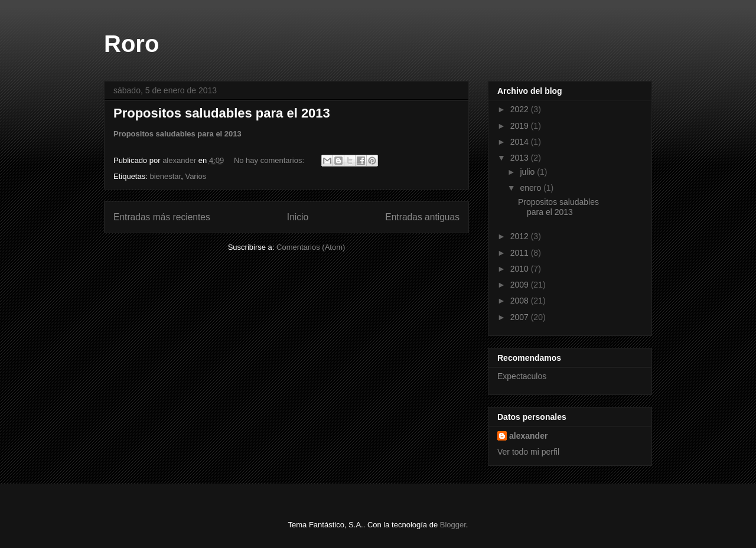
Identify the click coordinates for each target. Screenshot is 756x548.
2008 (521, 301)
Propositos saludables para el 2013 (222, 113)
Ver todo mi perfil (528, 452)
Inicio (298, 217)
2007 (521, 317)
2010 (521, 269)
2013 (521, 158)
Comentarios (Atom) (311, 247)
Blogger (453, 525)
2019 (521, 126)
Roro (131, 44)
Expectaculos (522, 376)
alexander (528, 436)
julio (528, 172)
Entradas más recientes (162, 217)
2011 (521, 253)
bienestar (165, 176)
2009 (521, 285)
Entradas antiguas (422, 217)
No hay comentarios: (270, 160)
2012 (521, 236)
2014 (521, 142)
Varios (195, 176)
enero (532, 188)
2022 (521, 109)
